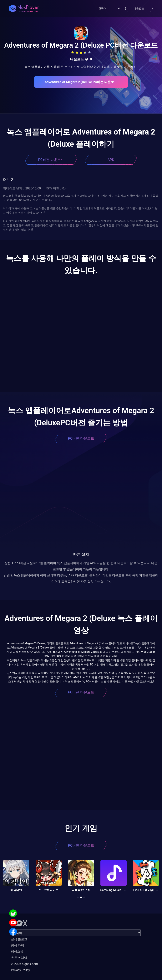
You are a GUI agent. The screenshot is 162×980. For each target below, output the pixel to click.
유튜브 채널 (19, 958)
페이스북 (17, 952)
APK (111, 160)
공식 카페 (18, 945)
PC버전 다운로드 (51, 160)
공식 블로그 (19, 939)
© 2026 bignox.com (24, 964)
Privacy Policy (20, 970)
